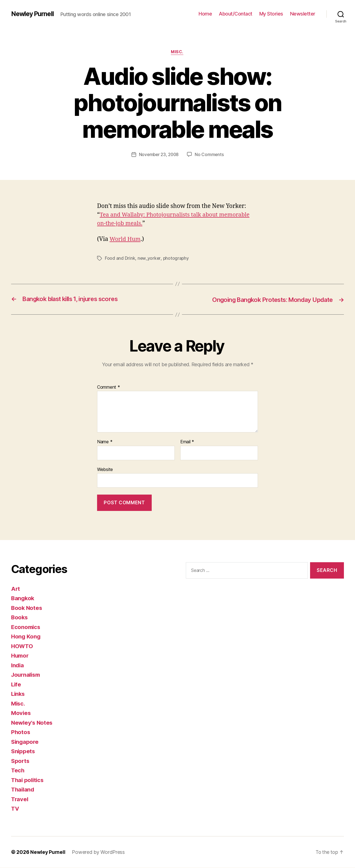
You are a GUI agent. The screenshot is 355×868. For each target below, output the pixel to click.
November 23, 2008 (159, 155)
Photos (21, 732)
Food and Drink (120, 259)
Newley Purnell (33, 14)
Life (16, 685)
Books (20, 618)
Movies (21, 713)
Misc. (178, 52)
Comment (109, 387)
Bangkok (23, 598)
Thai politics (28, 780)
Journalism (27, 675)
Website (105, 469)
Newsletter (303, 14)
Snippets (23, 751)
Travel (20, 799)
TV (15, 809)
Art (16, 589)
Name (105, 442)
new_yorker (149, 259)
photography (176, 259)
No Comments (210, 155)
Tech (18, 771)
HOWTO (22, 646)
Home (205, 14)
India (18, 665)
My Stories (271, 14)
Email (187, 442)
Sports (21, 761)
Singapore (25, 742)
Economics (26, 627)
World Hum (126, 240)
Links (18, 694)
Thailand (23, 790)
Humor (21, 656)
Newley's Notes (33, 723)
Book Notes (27, 608)
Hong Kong (26, 637)
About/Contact (236, 14)
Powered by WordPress (99, 852)
